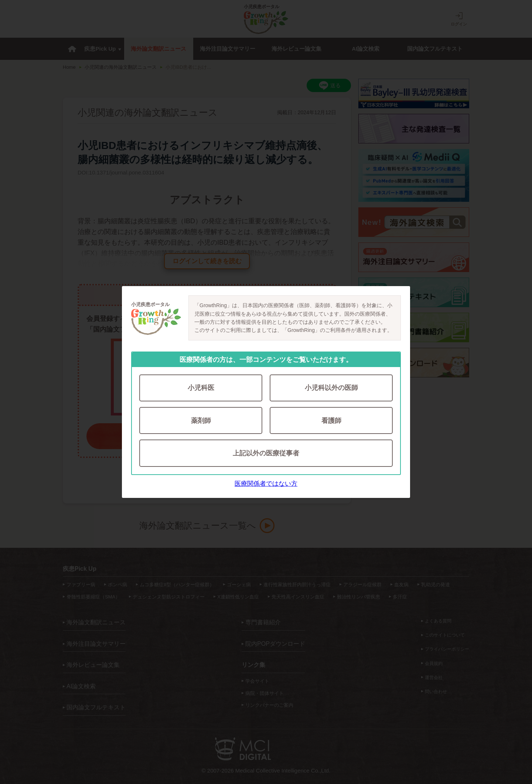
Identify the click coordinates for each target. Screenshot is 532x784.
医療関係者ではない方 (266, 484)
